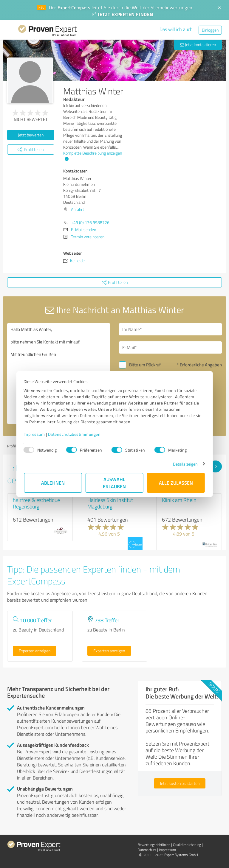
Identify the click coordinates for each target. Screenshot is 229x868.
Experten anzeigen (35, 651)
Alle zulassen (176, 483)
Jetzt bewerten (31, 135)
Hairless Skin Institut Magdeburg (110, 503)
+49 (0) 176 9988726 (90, 222)
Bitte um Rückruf (145, 365)
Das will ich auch (176, 29)
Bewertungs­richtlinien (154, 845)
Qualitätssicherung (187, 845)
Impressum (35, 434)
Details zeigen (185, 464)
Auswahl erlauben (115, 483)
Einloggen (210, 30)
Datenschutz (147, 850)
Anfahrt (78, 209)
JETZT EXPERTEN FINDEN (123, 14)
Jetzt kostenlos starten (180, 783)
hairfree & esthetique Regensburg (36, 503)
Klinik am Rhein (179, 500)
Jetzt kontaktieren (198, 45)
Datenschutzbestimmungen (75, 434)
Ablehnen (53, 483)
